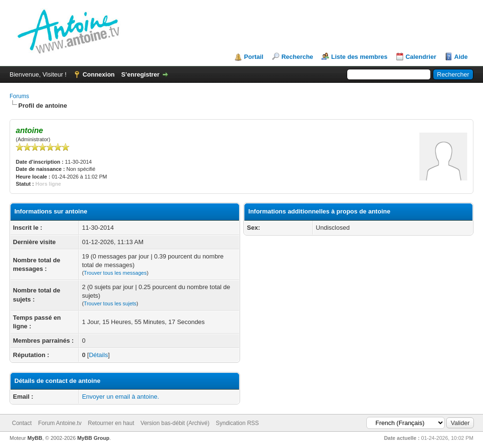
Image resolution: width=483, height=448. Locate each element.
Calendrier (421, 57)
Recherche (297, 57)
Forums (19, 96)
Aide (461, 57)
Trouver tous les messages (115, 273)
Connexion (99, 74)
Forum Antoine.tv (60, 423)
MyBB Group (93, 438)
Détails (99, 355)
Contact (22, 423)
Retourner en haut (111, 423)
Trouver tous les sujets (110, 303)
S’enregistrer (140, 74)
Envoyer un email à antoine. (120, 397)
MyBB (35, 438)
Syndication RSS (237, 423)
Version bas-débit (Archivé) (175, 423)
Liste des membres (359, 57)
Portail (253, 57)
